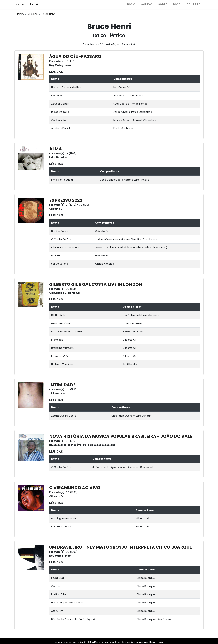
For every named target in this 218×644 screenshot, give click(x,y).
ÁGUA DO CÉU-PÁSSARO (75, 56)
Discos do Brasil (26, 4)
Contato (194, 4)
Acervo (147, 4)
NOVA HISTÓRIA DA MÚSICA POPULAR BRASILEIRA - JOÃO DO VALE (121, 436)
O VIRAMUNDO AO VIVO (75, 488)
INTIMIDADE (62, 385)
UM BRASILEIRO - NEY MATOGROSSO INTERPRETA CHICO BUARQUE (120, 547)
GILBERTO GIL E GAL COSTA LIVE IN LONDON (96, 284)
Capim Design (157, 642)
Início (131, 4)
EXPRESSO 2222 (66, 200)
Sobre (163, 4)
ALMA (56, 149)
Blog (177, 4)
